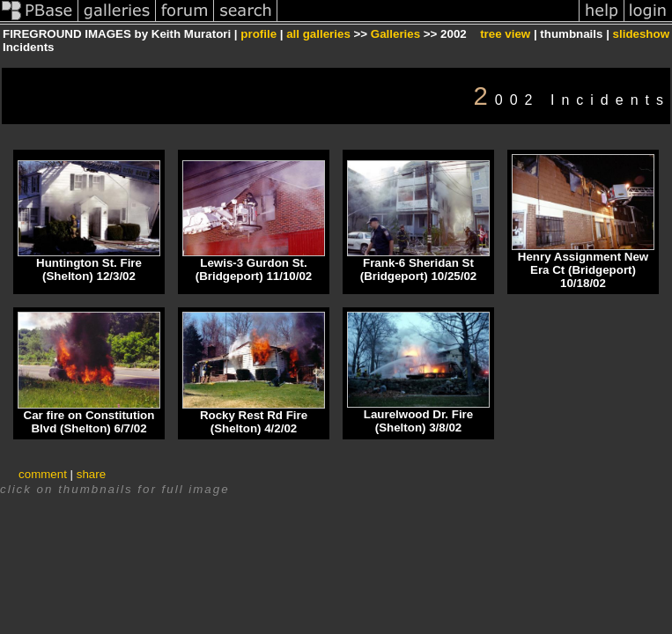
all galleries (318, 34)
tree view (505, 34)
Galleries (395, 34)
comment (43, 474)
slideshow (641, 34)
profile (258, 34)
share (91, 474)
